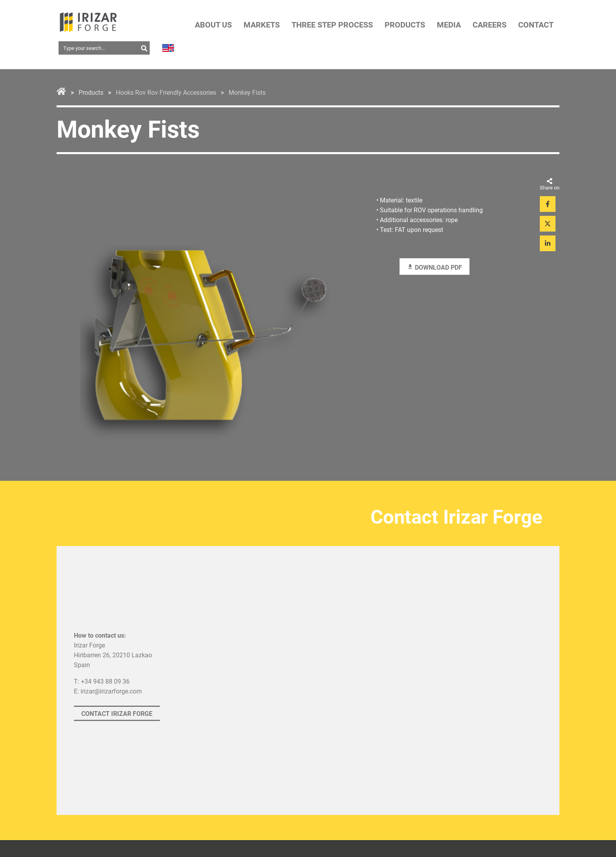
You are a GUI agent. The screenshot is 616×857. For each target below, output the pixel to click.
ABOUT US (213, 25)
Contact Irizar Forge (117, 648)
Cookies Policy (358, 733)
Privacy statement (97, 733)
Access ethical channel (223, 760)
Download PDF (434, 268)
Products (91, 93)
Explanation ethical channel (230, 748)
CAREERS (489, 25)
